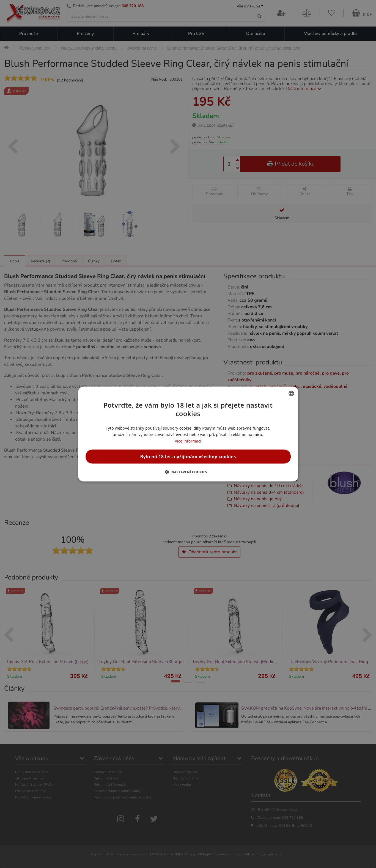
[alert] (188, 434)
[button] (188, 472)
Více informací (188, 441)
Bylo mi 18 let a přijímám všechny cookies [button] (188, 456)
